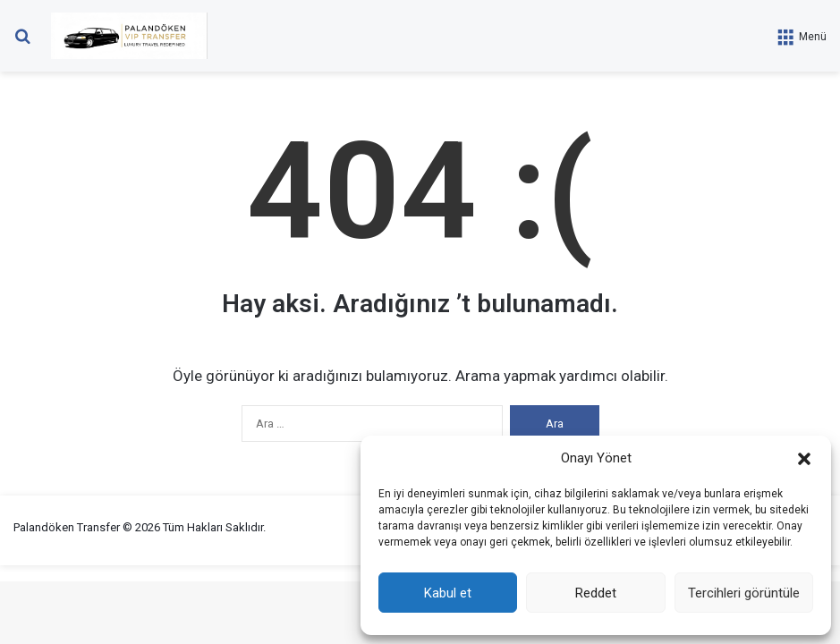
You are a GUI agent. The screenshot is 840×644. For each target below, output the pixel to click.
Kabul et (448, 593)
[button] (804, 459)
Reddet (596, 593)
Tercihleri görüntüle (744, 593)
